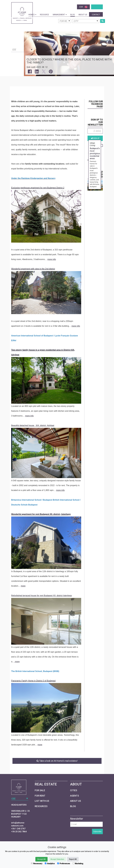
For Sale (40, 790)
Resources (41, 806)
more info (52, 259)
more (23, 586)
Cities (74, 790)
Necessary (37, 864)
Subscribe (97, 831)
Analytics (50, 864)
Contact (96, 15)
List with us (42, 801)
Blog (73, 15)
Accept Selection (57, 859)
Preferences (64, 864)
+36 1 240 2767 (18, 829)
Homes (32, 15)
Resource (44, 15)
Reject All (73, 859)
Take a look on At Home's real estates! (57, 761)
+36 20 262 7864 (19, 832)
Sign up (95, 138)
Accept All (41, 859)
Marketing (78, 864)
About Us (83, 15)
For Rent (40, 796)
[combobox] (22, 49)
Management (60, 15)
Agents (74, 796)
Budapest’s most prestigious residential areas (95, 153)
